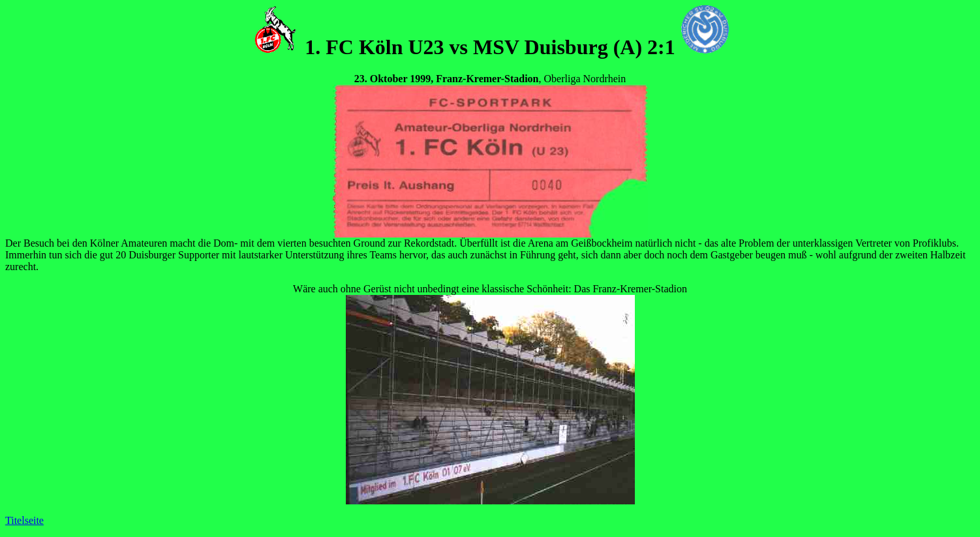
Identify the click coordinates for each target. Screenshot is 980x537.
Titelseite (24, 520)
